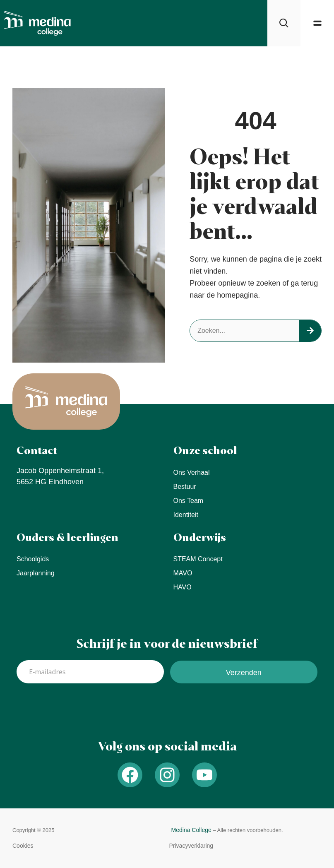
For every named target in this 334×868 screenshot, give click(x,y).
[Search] (310, 331)
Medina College (191, 830)
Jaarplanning (36, 573)
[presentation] (79, 708)
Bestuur (185, 487)
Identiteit (186, 515)
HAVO (183, 587)
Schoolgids (33, 559)
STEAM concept (198, 559)
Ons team (189, 501)
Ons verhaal (192, 472)
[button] (317, 23)
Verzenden (244, 673)
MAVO (183, 573)
